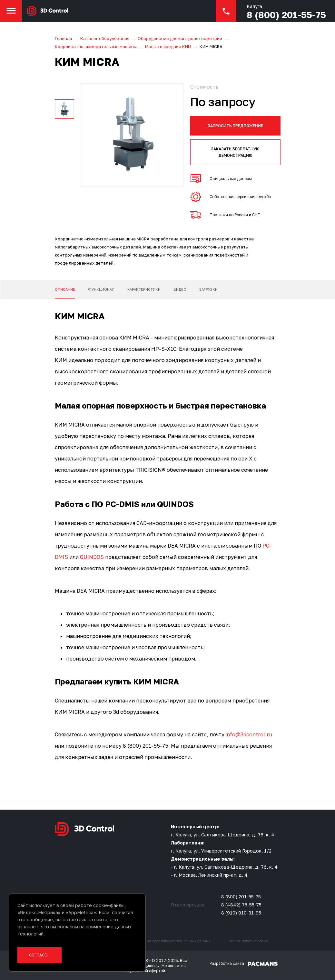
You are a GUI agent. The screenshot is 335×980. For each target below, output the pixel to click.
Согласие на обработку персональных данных (170, 941)
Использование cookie (249, 941)
